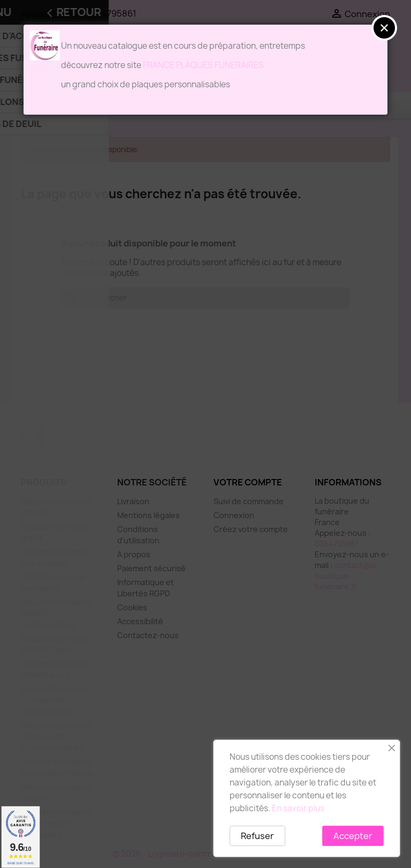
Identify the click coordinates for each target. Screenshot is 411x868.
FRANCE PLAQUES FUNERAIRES (203, 65)
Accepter (353, 836)
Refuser (257, 836)
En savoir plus (298, 808)
